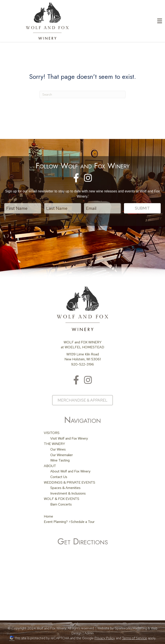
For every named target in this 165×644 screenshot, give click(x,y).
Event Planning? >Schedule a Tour (69, 521)
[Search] (82, 94)
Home (48, 516)
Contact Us (59, 477)
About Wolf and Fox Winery (70, 471)
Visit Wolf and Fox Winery (69, 438)
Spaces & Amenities (65, 488)
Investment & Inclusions (68, 493)
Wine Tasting (60, 460)
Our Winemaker (62, 454)
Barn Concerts (61, 504)
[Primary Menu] (160, 21)
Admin (89, 633)
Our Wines (58, 449)
